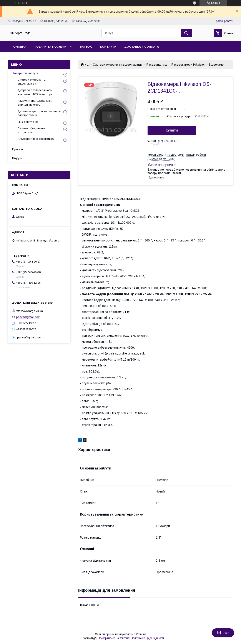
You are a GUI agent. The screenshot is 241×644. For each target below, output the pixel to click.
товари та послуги (50, 47)
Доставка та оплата (142, 47)
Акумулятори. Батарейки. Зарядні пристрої (35, 103)
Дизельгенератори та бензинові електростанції (39, 113)
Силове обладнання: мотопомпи (32, 130)
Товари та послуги (25, 73)
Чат (223, 633)
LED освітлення (28, 122)
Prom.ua (141, 634)
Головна (19, 47)
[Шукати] (186, 33)
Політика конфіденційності (147, 638)
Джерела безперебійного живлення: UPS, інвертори (35, 92)
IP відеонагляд (156, 65)
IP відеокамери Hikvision (188, 65)
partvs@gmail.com (28, 317)
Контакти (108, 47)
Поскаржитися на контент (113, 638)
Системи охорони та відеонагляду (118, 65)
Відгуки (17, 158)
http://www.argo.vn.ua (29, 311)
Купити (172, 130)
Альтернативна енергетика (36, 139)
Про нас (86, 47)
